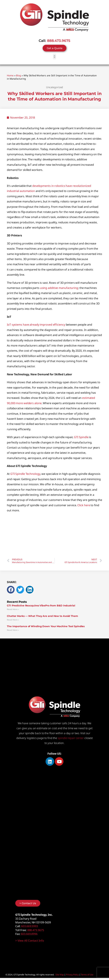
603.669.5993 (29, 926)
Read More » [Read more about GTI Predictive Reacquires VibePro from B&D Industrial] (13, 609)
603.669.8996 (29, 934)
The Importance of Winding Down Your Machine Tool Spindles (46, 626)
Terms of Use (87, 975)
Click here (84, 505)
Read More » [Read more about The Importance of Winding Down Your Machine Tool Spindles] (13, 630)
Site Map (60, 975)
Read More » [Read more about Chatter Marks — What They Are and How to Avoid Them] (13, 620)
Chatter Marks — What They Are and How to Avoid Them (42, 616)
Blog (18, 75)
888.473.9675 (59, 41)
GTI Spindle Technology (25, 474)
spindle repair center (71, 738)
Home (10, 75)
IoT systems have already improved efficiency (36, 325)
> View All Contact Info (30, 941)
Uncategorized (55, 87)
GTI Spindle (81, 437)
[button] (55, 57)
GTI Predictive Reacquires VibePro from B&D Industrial (41, 606)
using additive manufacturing (59, 288)
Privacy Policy (72, 975)
